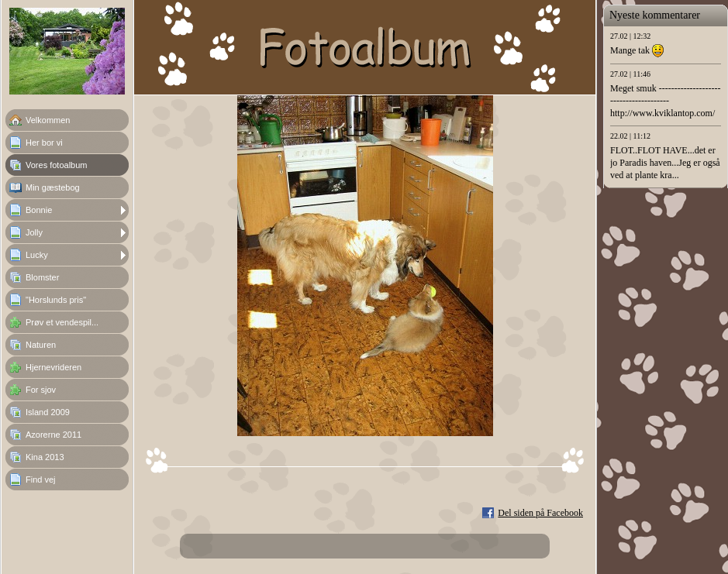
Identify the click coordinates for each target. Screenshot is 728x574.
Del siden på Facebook (540, 513)
